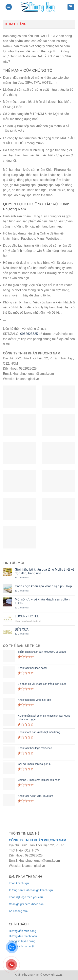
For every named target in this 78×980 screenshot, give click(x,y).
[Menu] (9, 7)
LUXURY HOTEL (27, 616)
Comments (22, 578)
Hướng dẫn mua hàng (22, 931)
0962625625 (29, 334)
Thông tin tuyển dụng (22, 941)
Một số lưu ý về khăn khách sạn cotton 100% (42, 601)
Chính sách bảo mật (21, 946)
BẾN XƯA (22, 629)
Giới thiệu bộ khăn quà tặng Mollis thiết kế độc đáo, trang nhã (45, 571)
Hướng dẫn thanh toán (23, 936)
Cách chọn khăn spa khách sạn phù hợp (43, 586)
